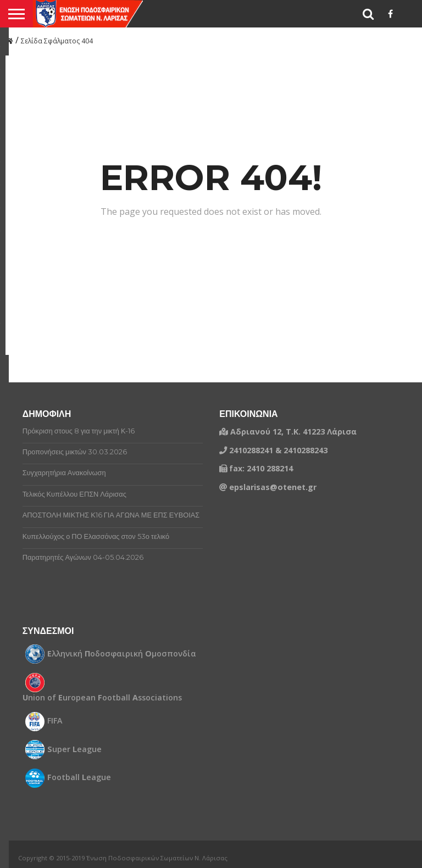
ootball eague (79, 777)
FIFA (55, 721)
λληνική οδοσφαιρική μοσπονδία (122, 654)
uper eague (74, 749)
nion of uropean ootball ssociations (102, 698)
